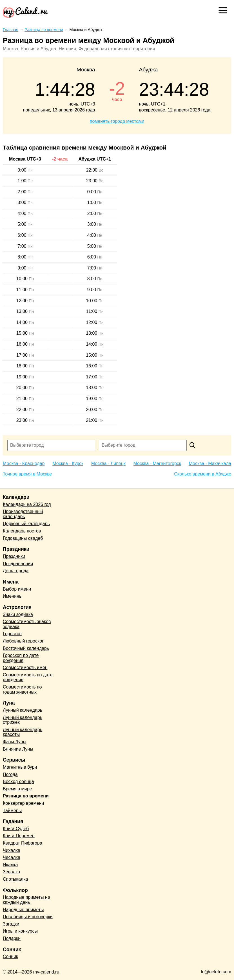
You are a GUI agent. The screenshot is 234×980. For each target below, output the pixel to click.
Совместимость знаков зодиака (27, 624)
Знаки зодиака (18, 614)
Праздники (14, 556)
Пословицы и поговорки (28, 917)
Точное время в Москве (27, 474)
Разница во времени (26, 796)
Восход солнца (18, 781)
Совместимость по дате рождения (28, 677)
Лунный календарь (23, 710)
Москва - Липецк (108, 463)
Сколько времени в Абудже (203, 474)
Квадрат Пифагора (23, 843)
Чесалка (12, 857)
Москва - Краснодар (24, 463)
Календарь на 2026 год (27, 504)
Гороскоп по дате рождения (21, 658)
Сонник (10, 956)
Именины (13, 596)
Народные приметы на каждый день (26, 900)
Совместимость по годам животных (22, 689)
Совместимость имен (25, 667)
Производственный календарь (23, 514)
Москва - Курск (68, 463)
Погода (10, 774)
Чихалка (12, 850)
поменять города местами (117, 121)
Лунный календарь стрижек (23, 720)
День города (16, 571)
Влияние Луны (18, 749)
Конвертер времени (23, 803)
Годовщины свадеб (23, 538)
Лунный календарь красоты (23, 732)
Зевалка (11, 872)
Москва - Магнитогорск (157, 463)
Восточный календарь (26, 648)
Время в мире (17, 789)
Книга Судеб (16, 829)
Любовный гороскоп (24, 641)
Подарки (12, 938)
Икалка (10, 865)
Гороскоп (12, 634)
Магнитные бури (20, 767)
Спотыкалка (15, 879)
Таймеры (12, 811)
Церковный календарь (26, 524)
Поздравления (18, 564)
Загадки (11, 924)
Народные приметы (23, 910)
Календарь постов (22, 531)
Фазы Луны (15, 742)
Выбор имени (17, 589)
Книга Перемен (19, 836)
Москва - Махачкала (210, 463)
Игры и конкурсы (20, 931)
